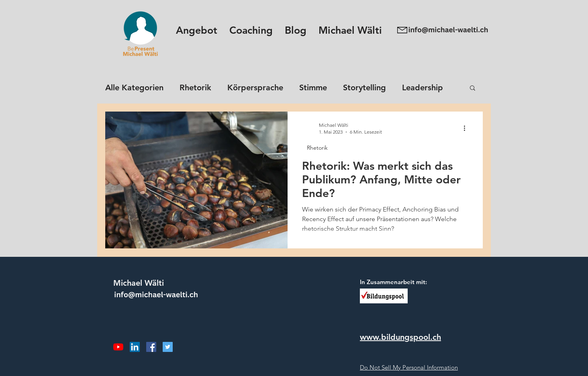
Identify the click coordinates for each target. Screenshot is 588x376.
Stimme (313, 87)
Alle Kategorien (134, 87)
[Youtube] (118, 347)
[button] (197, 30)
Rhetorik (195, 87)
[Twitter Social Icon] (168, 347)
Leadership (423, 87)
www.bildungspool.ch (400, 337)
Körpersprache (255, 87)
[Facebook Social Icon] (151, 347)
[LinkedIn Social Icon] (135, 347)
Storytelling (364, 87)
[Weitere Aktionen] (467, 128)
